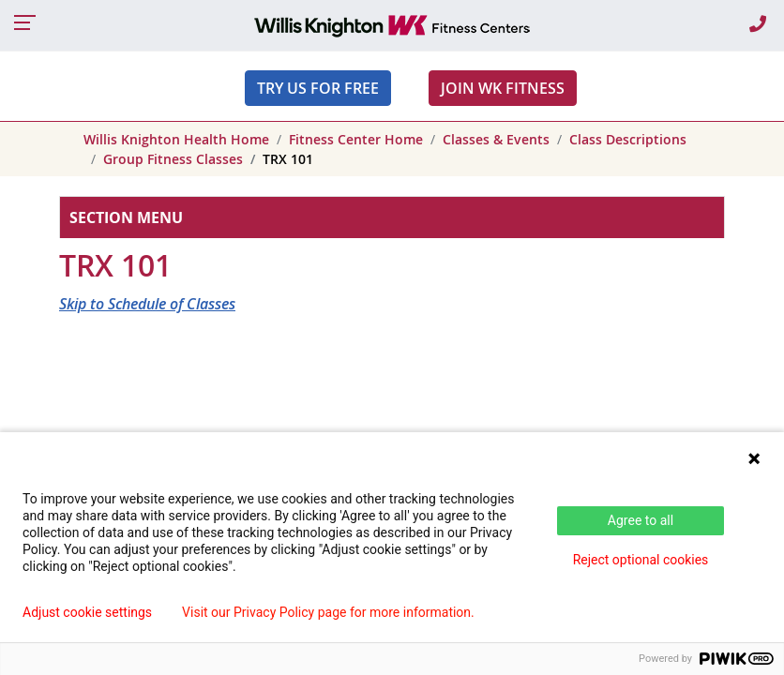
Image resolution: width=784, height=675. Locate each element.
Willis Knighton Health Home (176, 139)
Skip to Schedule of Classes (147, 304)
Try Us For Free (318, 88)
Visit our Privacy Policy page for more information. (328, 612)
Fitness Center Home (356, 139)
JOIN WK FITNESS (503, 88)
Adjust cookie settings (87, 612)
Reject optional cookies (641, 560)
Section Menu (126, 217)
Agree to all (641, 520)
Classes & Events (496, 139)
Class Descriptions (628, 139)
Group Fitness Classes (173, 159)
